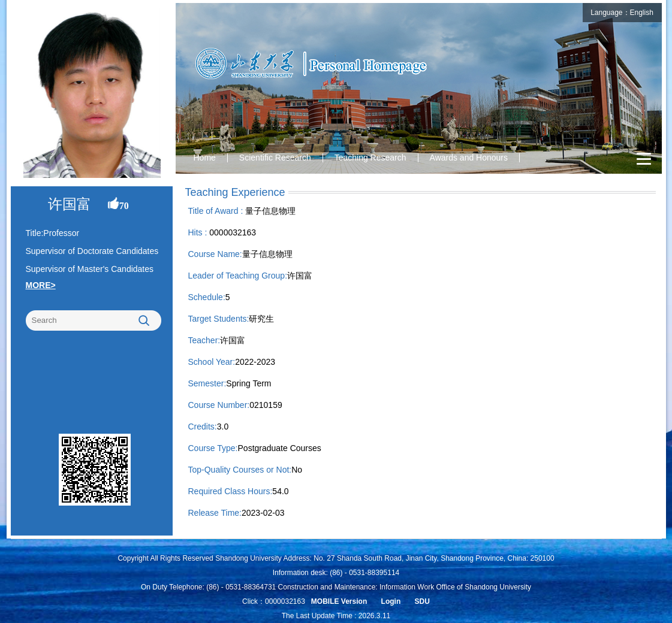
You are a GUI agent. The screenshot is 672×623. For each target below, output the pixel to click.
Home (205, 158)
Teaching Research (370, 158)
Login (391, 601)
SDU (422, 601)
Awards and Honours (469, 158)
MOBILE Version (339, 601)
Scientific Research (275, 158)
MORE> (41, 285)
